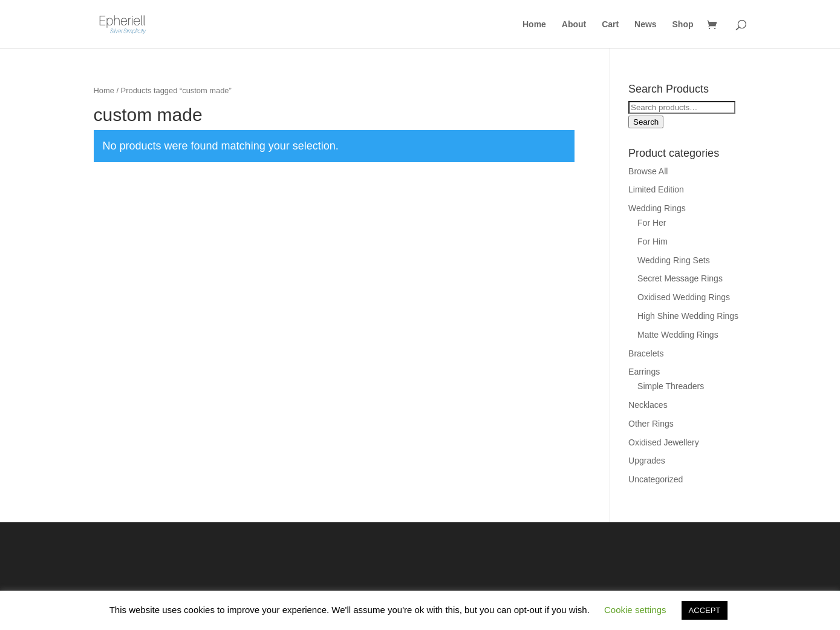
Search (646, 122)
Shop (683, 25)
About (574, 25)
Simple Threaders (671, 386)
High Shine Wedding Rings (688, 316)
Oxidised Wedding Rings (684, 297)
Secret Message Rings (680, 278)
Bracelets (646, 353)
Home (534, 25)
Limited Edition (656, 189)
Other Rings (651, 424)
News (646, 25)
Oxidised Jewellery (664, 442)
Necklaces (648, 405)
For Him (653, 241)
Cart (610, 25)
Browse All (648, 171)
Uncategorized (656, 479)
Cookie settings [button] (635, 610)
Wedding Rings (657, 208)
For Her (652, 223)
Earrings (644, 372)
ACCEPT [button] (705, 610)
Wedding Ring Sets (674, 260)
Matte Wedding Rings (678, 335)
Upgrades (647, 461)
